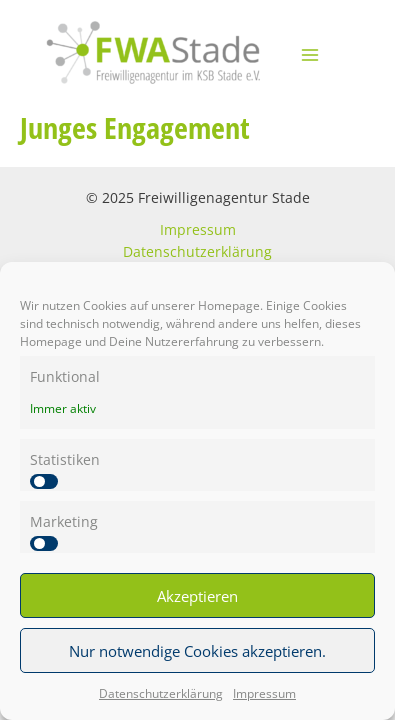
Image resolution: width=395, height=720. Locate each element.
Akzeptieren (197, 596)
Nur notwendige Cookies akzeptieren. (197, 651)
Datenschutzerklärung (161, 693)
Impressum (264, 693)
